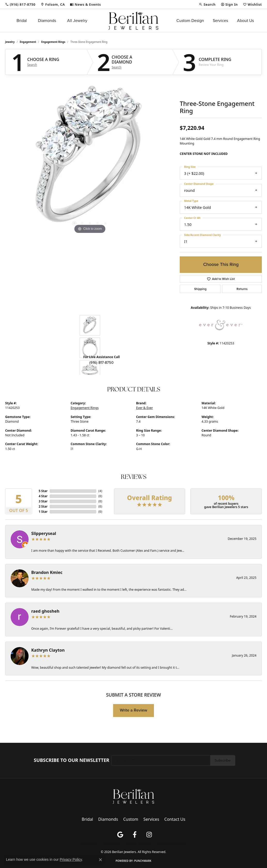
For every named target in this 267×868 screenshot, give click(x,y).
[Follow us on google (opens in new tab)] (120, 835)
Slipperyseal (44, 533)
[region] (90, 157)
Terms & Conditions (138, 843)
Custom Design (190, 21)
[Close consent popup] (100, 860)
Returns (242, 289)
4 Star (43, 496)
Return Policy (89, 843)
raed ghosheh (45, 611)
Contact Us (175, 819)
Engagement (28, 42)
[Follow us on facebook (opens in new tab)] (135, 835)
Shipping (200, 289)
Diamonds (47, 21)
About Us (245, 21)
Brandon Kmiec (47, 572)
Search (32, 65)
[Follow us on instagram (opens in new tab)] (149, 835)
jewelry (10, 42)
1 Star (43, 512)
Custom (131, 819)
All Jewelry (77, 21)
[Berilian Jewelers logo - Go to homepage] (133, 21)
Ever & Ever (144, 408)
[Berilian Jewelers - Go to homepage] (133, 796)
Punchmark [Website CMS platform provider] (143, 861)
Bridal (22, 21)
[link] (20, 4)
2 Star (43, 506)
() (100, 491)
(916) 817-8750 (101, 362)
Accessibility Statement (171, 843)
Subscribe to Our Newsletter (72, 760)
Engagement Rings (53, 42)
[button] (207, 4)
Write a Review (133, 710)
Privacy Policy (112, 843)
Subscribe (223, 760)
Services (220, 21)
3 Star (43, 501)
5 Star (43, 491)
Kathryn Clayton (48, 650)
